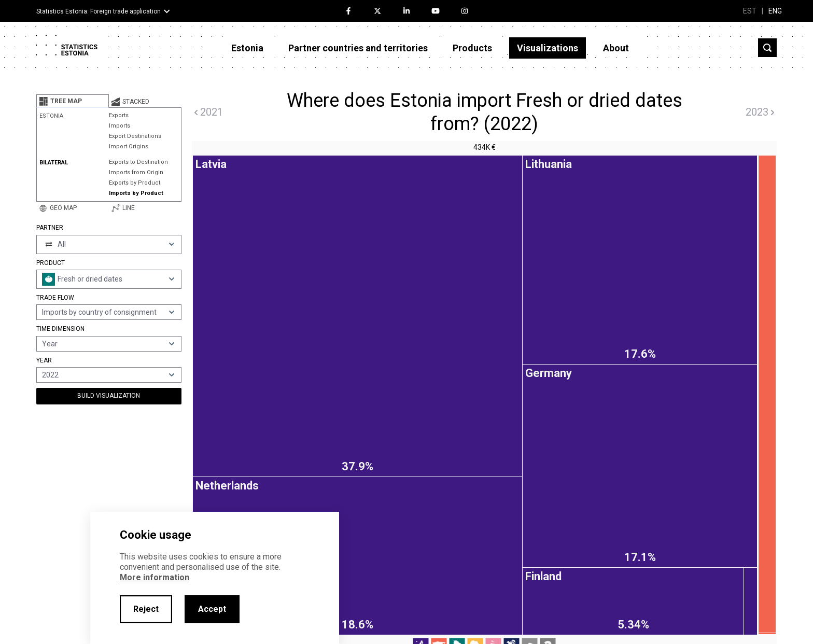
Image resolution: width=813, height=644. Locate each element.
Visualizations (548, 48)
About (616, 48)
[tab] (73, 101)
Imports (120, 126)
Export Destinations (135, 136)
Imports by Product (136, 193)
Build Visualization (109, 396)
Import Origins (129, 146)
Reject (146, 609)
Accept (212, 609)
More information (155, 577)
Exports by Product (135, 183)
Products (472, 48)
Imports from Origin (136, 172)
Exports (119, 115)
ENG (775, 11)
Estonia (247, 48)
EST (750, 11)
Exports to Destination (138, 162)
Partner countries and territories (358, 48)
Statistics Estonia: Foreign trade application (99, 11)
